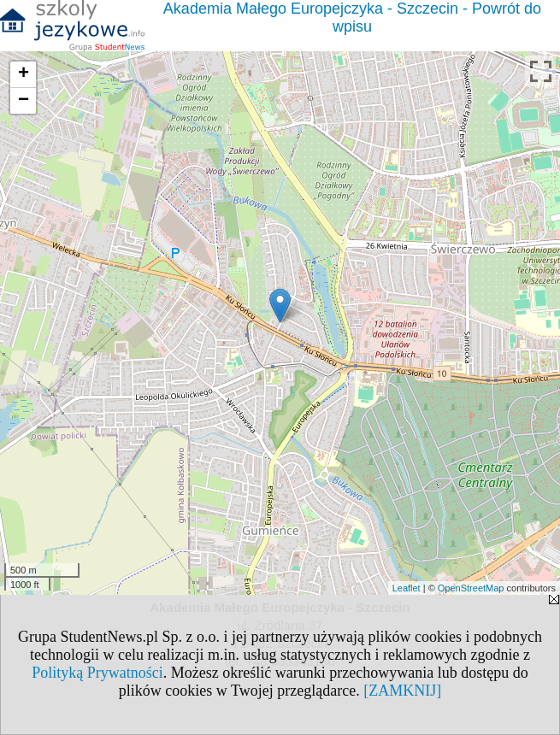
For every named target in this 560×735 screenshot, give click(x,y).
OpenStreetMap (471, 588)
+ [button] (24, 74)
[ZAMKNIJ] (402, 691)
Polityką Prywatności (97, 673)
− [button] (24, 101)
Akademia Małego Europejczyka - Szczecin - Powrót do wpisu (352, 18)
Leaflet (407, 588)
